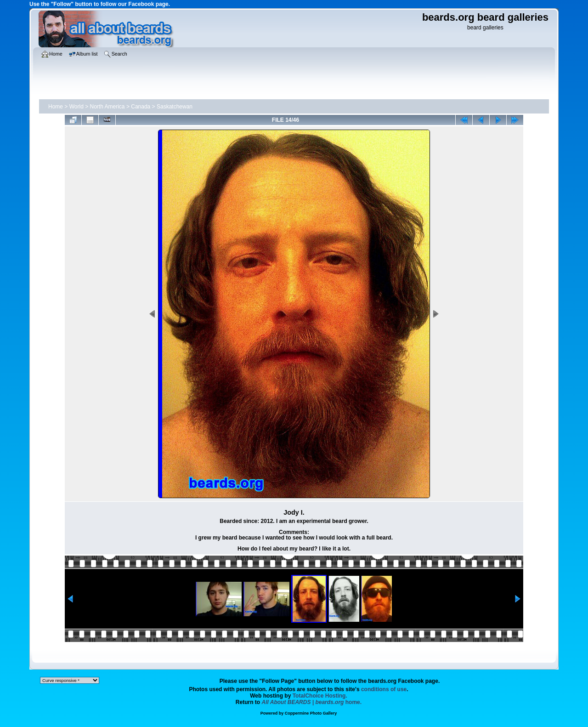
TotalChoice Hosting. (320, 696)
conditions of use (384, 689)
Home (56, 107)
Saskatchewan (175, 107)
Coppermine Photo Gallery (311, 713)
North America (107, 107)
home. (312, 702)
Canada (141, 107)
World (76, 107)
